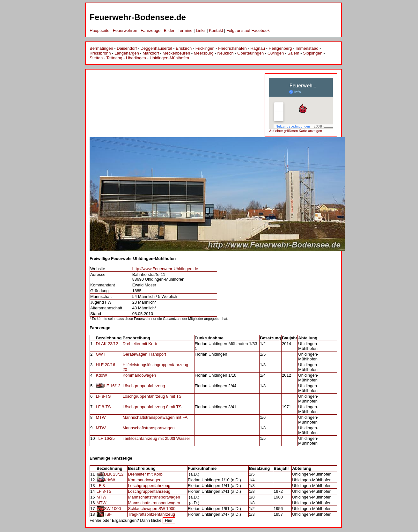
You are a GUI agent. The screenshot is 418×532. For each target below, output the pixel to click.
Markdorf (151, 53)
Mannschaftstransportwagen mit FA (155, 417)
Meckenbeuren (176, 53)
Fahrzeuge (150, 30)
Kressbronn (100, 53)
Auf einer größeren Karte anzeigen (296, 131)
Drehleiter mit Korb (140, 344)
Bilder (169, 30)
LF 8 (101, 486)
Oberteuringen (250, 53)
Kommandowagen (139, 375)
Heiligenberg (280, 48)
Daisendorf (127, 48)
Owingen (276, 53)
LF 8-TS (103, 396)
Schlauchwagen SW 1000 (152, 509)
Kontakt (216, 30)
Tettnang (114, 58)
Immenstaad (307, 48)
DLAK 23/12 (107, 344)
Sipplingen (313, 53)
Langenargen (127, 53)
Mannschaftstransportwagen (148, 428)
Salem (293, 53)
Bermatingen (101, 48)
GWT (100, 354)
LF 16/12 (112, 386)
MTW (101, 417)
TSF (108, 514)
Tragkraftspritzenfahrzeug (151, 514)
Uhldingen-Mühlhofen (169, 58)
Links (201, 30)
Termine (185, 30)
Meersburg (204, 53)
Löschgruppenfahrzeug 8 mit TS (152, 396)
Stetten (96, 58)
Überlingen (136, 58)
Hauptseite (99, 30)
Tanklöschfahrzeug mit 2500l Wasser (156, 438)
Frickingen (205, 48)
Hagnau (258, 48)
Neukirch (225, 53)
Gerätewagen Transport (144, 354)
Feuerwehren (125, 30)
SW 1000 (112, 509)
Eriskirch (184, 48)
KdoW (101, 375)
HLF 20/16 (105, 365)
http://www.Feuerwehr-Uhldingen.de (165, 269)
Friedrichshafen (232, 48)
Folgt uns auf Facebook (248, 30)
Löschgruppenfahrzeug (144, 386)
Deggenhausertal (156, 48)
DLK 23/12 (114, 474)
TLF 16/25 (105, 438)
